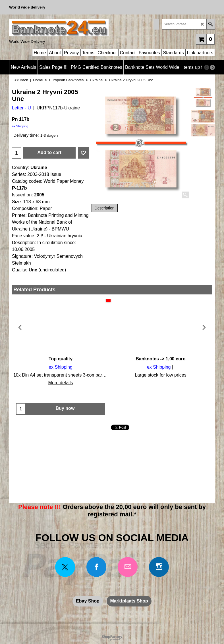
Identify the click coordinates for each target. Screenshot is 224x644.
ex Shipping (20, 126)
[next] (212, 67)
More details (60, 383)
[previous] (207, 67)
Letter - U (21, 108)
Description (105, 208)
